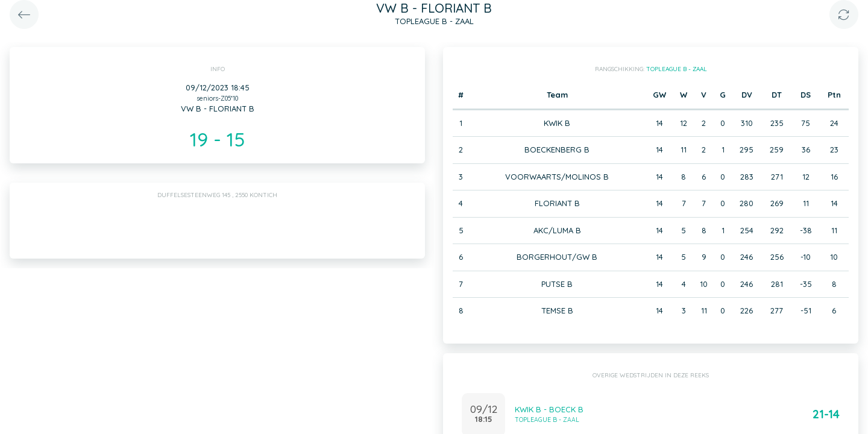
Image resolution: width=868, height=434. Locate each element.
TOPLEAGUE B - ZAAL (677, 69)
